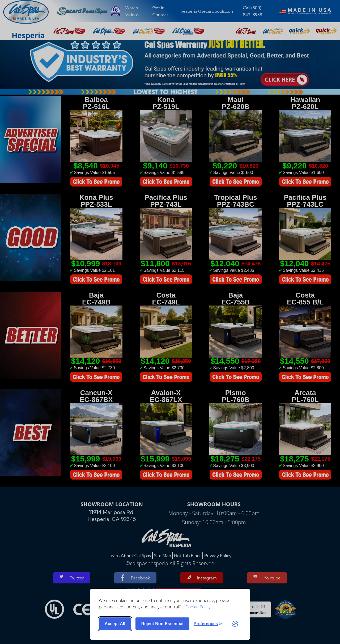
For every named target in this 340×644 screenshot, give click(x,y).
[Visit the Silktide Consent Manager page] (235, 624)
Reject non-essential (162, 624)
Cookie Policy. (199, 607)
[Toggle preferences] (208, 624)
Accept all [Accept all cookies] (115, 624)
